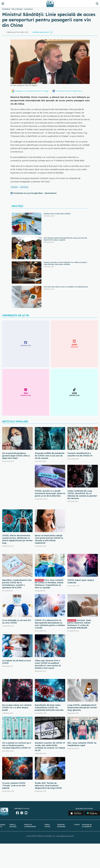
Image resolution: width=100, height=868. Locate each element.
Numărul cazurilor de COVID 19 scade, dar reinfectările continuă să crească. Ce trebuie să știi (50, 747)
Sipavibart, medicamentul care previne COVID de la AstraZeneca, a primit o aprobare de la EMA (17, 584)
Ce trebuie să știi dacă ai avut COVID (17, 662)
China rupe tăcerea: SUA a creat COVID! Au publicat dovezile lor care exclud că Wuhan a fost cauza (48, 664)
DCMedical (6, 9)
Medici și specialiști (13, 826)
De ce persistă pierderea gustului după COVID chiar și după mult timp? (16, 456)
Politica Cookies (47, 826)
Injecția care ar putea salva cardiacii (57, 214)
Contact (77, 825)
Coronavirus (28, 9)
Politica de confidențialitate (30, 826)
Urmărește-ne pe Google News (69, 91)
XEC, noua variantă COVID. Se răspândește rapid (82, 744)
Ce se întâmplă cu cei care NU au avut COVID (17, 622)
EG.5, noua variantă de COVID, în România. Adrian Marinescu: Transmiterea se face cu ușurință (49, 584)
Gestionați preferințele (61, 826)
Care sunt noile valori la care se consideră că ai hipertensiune (66, 287)
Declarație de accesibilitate (87, 826)
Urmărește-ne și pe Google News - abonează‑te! (35, 193)
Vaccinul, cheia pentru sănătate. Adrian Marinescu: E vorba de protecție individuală (79, 624)
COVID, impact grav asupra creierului (81, 581)
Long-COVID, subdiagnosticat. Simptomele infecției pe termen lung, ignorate (82, 708)
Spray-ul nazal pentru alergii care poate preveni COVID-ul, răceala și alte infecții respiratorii (49, 539)
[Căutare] (97, 4)
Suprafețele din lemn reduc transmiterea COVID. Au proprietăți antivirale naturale (49, 708)
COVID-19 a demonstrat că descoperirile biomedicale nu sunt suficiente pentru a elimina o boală (50, 624)
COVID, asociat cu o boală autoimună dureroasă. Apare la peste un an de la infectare (50, 493)
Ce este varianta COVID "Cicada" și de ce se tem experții (14, 786)
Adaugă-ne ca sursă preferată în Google (32, 91)
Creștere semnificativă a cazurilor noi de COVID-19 (80, 454)
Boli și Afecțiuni (17, 9)
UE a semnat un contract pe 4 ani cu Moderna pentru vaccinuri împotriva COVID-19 (17, 745)
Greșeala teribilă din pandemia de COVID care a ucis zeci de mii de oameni (50, 456)
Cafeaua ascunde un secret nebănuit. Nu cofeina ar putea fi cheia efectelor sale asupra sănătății (65, 263)
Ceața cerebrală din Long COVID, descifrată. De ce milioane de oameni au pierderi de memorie (82, 495)
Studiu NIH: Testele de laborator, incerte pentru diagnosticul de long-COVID (48, 786)
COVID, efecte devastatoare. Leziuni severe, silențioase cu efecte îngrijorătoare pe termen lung (17, 539)
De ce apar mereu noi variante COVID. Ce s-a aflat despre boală (17, 708)
